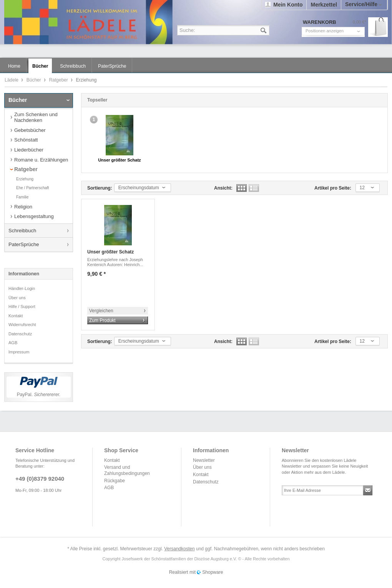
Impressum (19, 352)
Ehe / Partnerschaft (33, 188)
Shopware (213, 572)
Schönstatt (26, 140)
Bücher (34, 80)
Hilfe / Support (22, 306)
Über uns (17, 298)
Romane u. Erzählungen (41, 160)
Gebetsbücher (30, 130)
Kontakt (16, 316)
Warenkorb (378, 27)
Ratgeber (59, 80)
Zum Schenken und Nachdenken (36, 117)
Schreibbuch (22, 231)
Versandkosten (179, 549)
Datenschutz (20, 334)
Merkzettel (324, 5)
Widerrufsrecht (22, 325)
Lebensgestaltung (34, 216)
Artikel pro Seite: (333, 188)
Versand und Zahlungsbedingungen (127, 470)
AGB (13, 343)
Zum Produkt (102, 320)
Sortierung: (100, 188)
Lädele (198, 22)
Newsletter (204, 460)
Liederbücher (29, 150)
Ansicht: (223, 188)
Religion (23, 207)
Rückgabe (115, 481)
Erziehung (25, 179)
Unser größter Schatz (119, 160)
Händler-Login (22, 288)
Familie (22, 197)
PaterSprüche (24, 244)
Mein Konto (288, 5)
